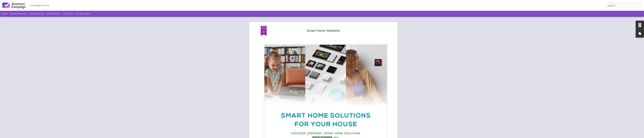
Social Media (53, 14)
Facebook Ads (37, 14)
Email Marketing (19, 14)
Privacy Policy (83, 14)
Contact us (68, 14)
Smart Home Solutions (323, 18)
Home (5, 14)
